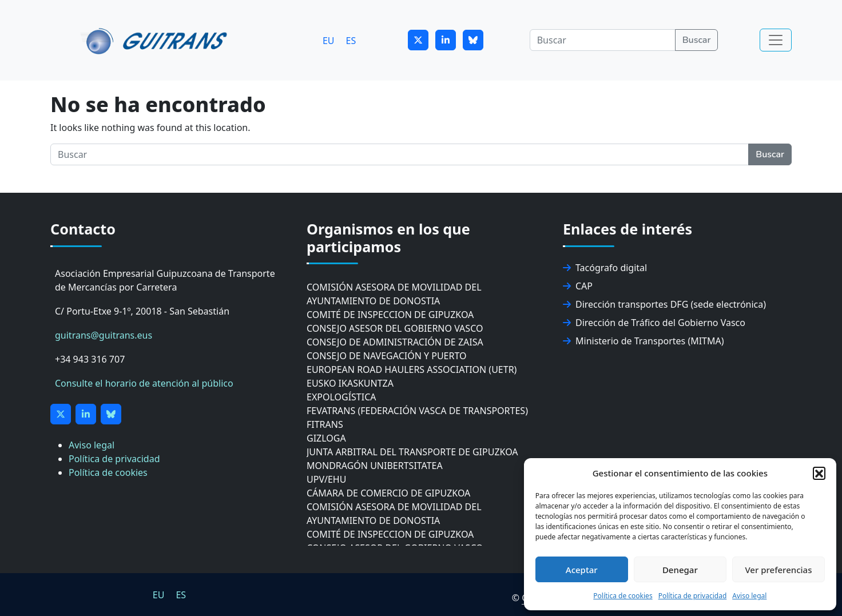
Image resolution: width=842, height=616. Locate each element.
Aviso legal (749, 596)
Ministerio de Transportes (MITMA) (644, 341)
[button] (819, 473)
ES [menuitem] (351, 40)
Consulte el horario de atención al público (144, 383)
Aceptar (582, 570)
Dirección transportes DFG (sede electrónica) (664, 304)
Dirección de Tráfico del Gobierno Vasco (654, 323)
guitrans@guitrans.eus (104, 335)
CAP (578, 286)
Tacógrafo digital (605, 268)
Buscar (697, 40)
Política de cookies (623, 596)
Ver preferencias (778, 570)
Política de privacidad (693, 596)
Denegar (680, 570)
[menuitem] (329, 40)
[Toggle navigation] (776, 40)
